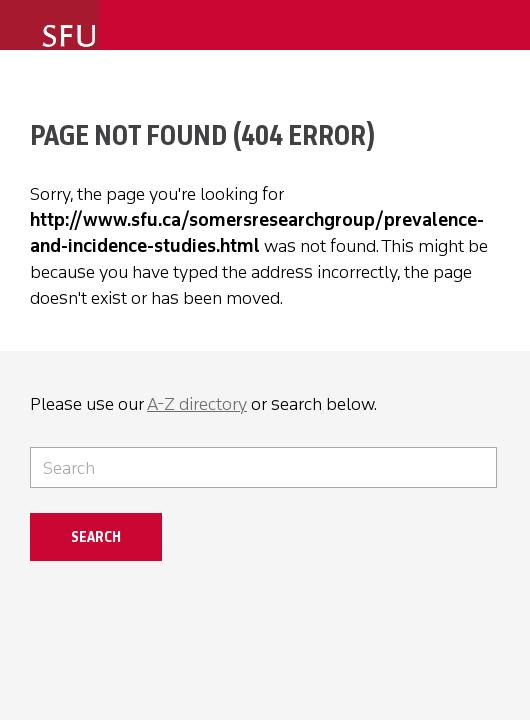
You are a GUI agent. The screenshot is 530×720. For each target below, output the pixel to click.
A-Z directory (197, 404)
